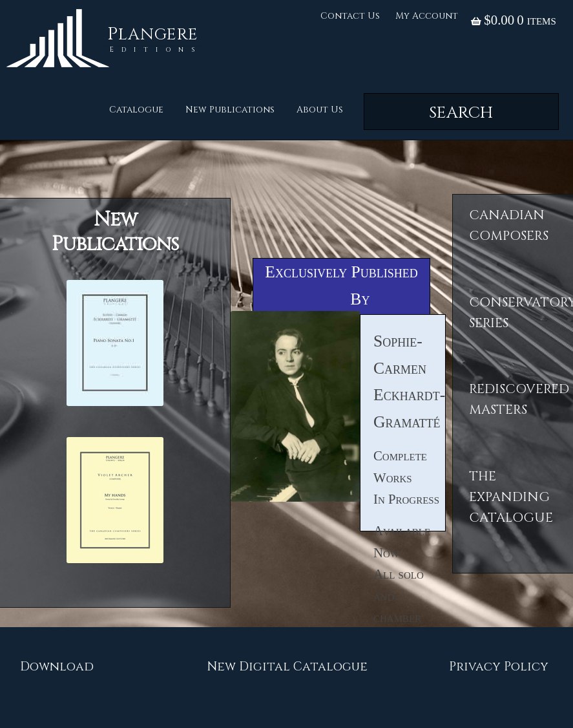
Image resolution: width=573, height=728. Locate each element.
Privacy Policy (499, 667)
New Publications (230, 110)
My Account (427, 16)
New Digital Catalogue (287, 667)
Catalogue (136, 110)
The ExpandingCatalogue (511, 497)
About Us (320, 110)
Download (57, 667)
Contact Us (350, 16)
